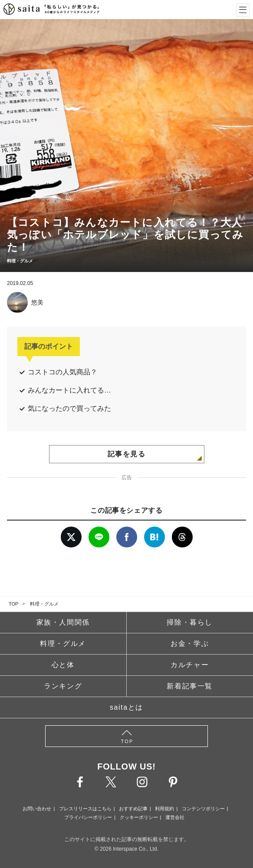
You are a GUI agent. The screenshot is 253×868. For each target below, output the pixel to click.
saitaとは (126, 707)
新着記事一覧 (190, 686)
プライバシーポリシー (88, 817)
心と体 (63, 665)
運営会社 (175, 817)
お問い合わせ (37, 809)
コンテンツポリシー (203, 809)
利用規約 (164, 809)
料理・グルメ (44, 604)
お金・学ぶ (190, 644)
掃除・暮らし (190, 622)
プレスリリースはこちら (85, 809)
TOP (13, 604)
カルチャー (190, 665)
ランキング (63, 686)
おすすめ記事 (133, 809)
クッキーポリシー (139, 817)
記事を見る (127, 454)
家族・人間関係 (63, 622)
